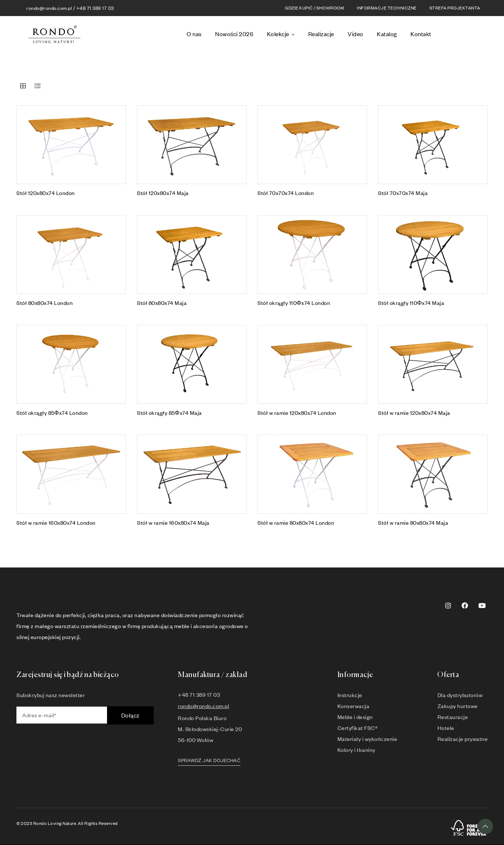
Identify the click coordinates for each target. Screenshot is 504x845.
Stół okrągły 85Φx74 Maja (169, 413)
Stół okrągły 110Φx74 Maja (411, 303)
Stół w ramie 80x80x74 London (296, 523)
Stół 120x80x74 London (46, 193)
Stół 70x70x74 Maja (403, 193)
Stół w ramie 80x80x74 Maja (413, 523)
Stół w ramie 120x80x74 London (297, 413)
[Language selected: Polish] (465, 35)
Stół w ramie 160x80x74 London (56, 523)
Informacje (355, 675)
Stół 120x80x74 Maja (163, 193)
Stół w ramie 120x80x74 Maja (414, 413)
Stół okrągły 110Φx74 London (294, 303)
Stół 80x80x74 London (45, 303)
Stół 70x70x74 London (286, 193)
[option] (472, 36)
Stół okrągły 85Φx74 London (52, 413)
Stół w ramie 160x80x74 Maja (173, 523)
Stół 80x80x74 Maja (162, 303)
